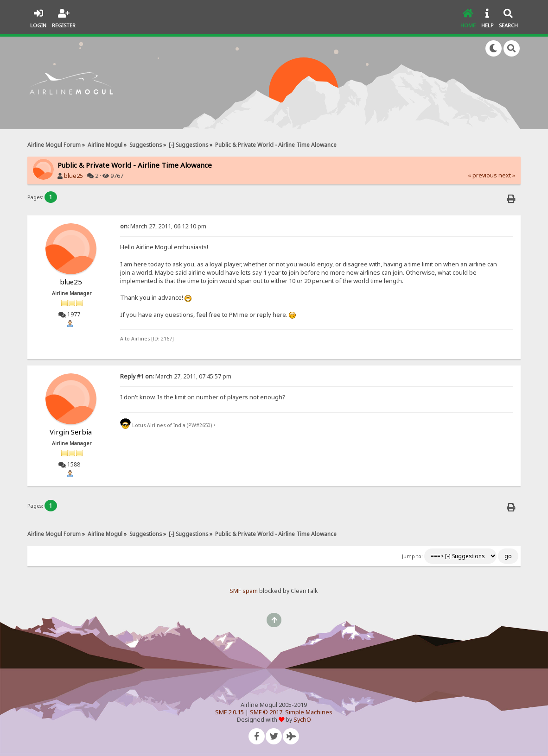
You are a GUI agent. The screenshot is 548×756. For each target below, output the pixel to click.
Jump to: (412, 556)
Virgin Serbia (71, 432)
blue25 (73, 176)
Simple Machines (309, 712)
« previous (482, 175)
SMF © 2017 (266, 712)
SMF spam (244, 591)
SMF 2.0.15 (229, 712)
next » (507, 175)
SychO (302, 720)
